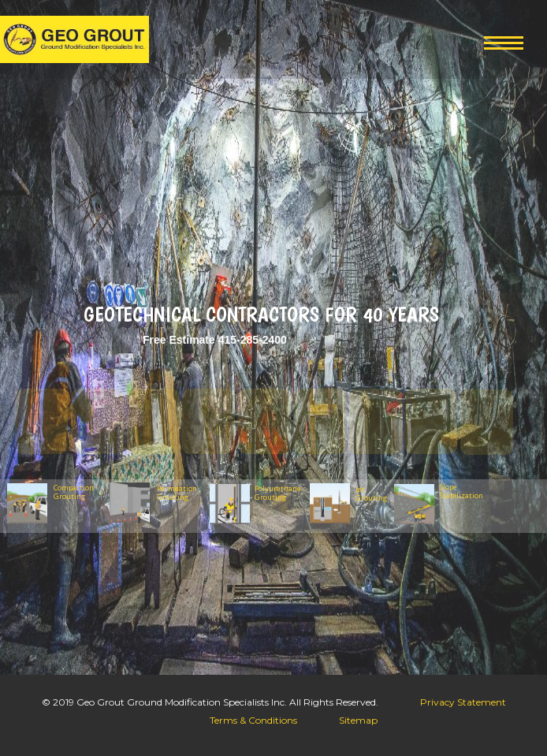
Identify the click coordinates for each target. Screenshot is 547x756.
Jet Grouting (371, 493)
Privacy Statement (463, 702)
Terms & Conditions (253, 720)
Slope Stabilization (458, 491)
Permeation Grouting (177, 493)
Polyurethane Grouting (278, 493)
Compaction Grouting (74, 492)
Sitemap (358, 720)
